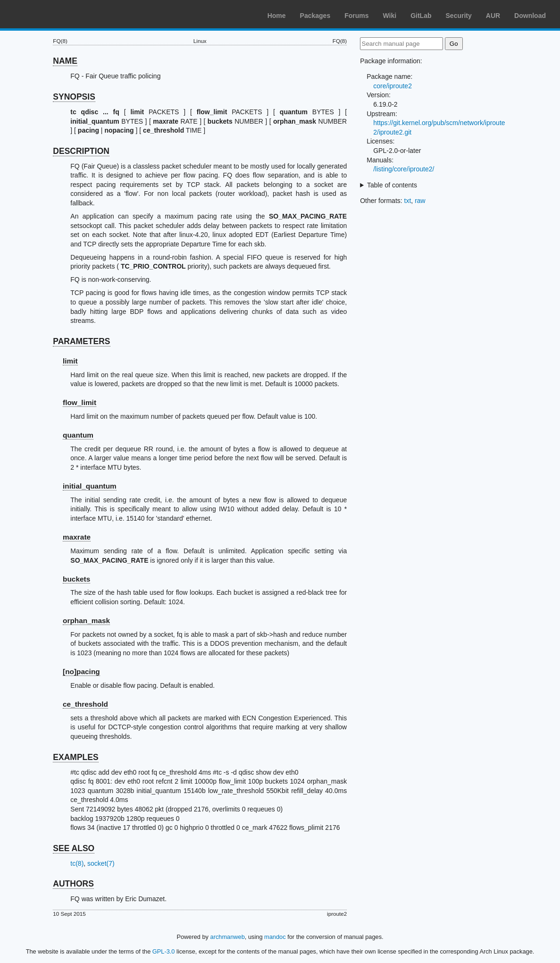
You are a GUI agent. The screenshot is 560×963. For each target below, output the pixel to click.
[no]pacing (81, 672)
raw (420, 201)
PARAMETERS (81, 341)
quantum (78, 435)
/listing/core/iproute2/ (404, 169)
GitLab (421, 16)
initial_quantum (90, 486)
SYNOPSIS (74, 97)
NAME (65, 61)
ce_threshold (85, 704)
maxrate (77, 537)
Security (459, 16)
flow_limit (79, 402)
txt (408, 201)
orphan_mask (86, 621)
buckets (76, 579)
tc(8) (77, 863)
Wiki (390, 16)
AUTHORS (73, 884)
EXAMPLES (75, 757)
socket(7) (101, 863)
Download (530, 16)
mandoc (275, 937)
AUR (493, 16)
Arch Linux (52, 14)
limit (70, 361)
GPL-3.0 (164, 951)
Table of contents (392, 185)
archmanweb (228, 937)
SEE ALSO (74, 848)
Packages (315, 16)
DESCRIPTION (81, 151)
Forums (356, 16)
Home (277, 16)
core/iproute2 (393, 86)
